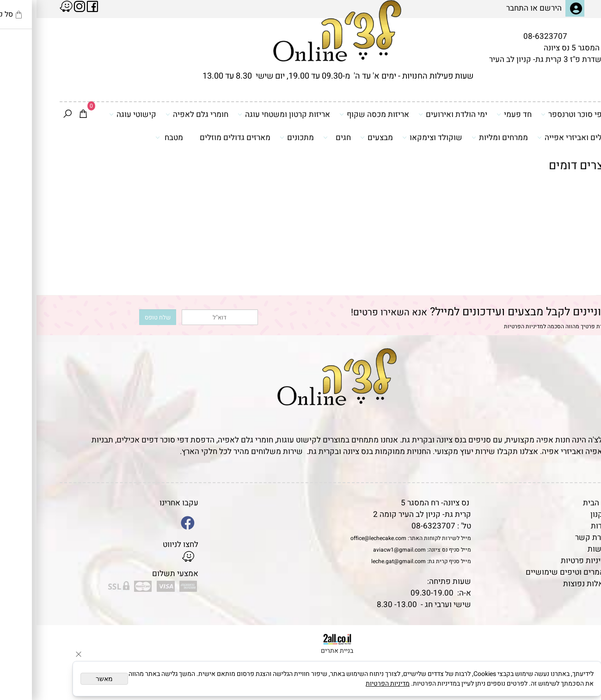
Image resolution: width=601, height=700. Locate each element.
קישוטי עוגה (96, 114)
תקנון (563, 514)
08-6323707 (509, 36)
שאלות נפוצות (550, 584)
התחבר (481, 8)
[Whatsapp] (579, 679)
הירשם (514, 8)
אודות (564, 526)
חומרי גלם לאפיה (160, 114)
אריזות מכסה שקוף (338, 114)
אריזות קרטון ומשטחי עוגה (247, 114)
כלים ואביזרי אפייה (535, 137)
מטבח (133, 137)
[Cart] (47, 115)
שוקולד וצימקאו (396, 137)
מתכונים (260, 137)
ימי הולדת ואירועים (416, 114)
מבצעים (340, 137)
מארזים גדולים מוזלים (199, 138)
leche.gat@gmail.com (362, 561)
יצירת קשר (556, 537)
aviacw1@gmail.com (363, 550)
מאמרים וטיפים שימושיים (531, 572)
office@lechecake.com (342, 538)
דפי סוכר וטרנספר (537, 114)
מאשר (68, 679)
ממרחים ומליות (463, 137)
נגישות (562, 549)
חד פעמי (478, 114)
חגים (300, 137)
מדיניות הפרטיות (487, 326)
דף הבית (560, 503)
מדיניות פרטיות (549, 561)
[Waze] (579, 658)
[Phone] (579, 637)
